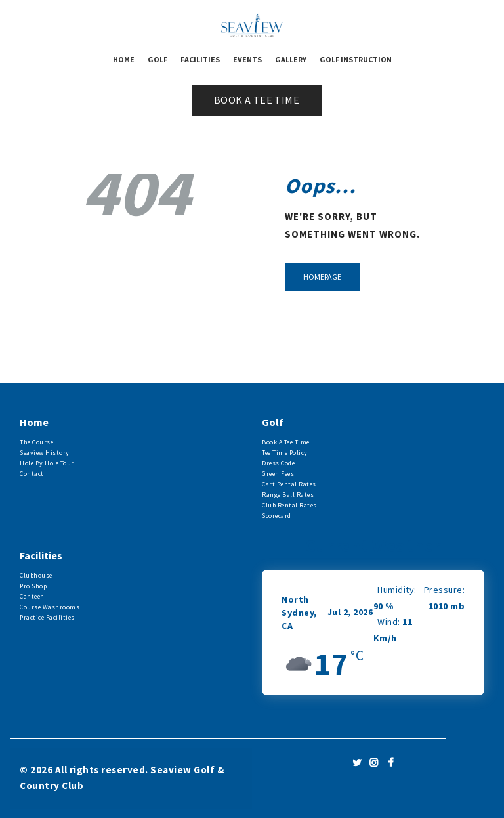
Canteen (32, 596)
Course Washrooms (50, 607)
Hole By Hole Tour (47, 463)
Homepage (322, 277)
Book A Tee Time (286, 442)
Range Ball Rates (288, 495)
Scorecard (277, 516)
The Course (36, 442)
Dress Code (278, 463)
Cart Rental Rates (289, 484)
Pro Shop (33, 586)
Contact (32, 474)
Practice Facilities (47, 617)
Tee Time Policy (285, 453)
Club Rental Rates (289, 505)
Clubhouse (36, 575)
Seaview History (45, 453)
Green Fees (278, 474)
